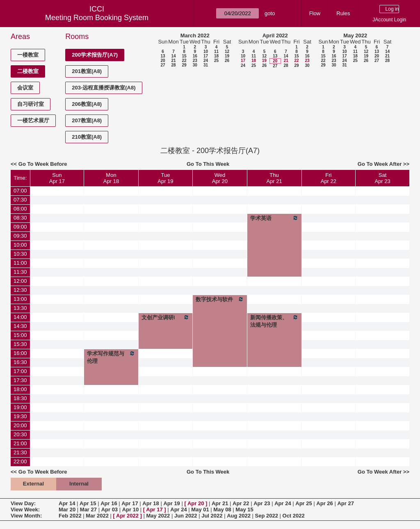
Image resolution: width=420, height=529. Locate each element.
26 (227, 61)
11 (216, 52)
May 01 (200, 510)
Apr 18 (151, 503)
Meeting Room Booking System (97, 18)
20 (163, 61)
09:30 (20, 236)
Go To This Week (208, 164)
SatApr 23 (382, 178)
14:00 (20, 317)
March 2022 (195, 35)
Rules (343, 13)
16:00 (20, 353)
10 (206, 52)
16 (195, 56)
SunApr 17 (57, 178)
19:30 (20, 416)
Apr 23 (262, 503)
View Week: (25, 510)
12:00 (20, 281)
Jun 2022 (186, 516)
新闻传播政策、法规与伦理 (274, 321)
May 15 (244, 510)
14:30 (20, 326)
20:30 (20, 434)
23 (195, 61)
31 (206, 65)
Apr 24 (283, 503)
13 (163, 56)
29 (184, 65)
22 (184, 61)
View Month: (26, 516)
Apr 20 (196, 503)
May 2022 (355, 35)
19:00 (20, 407)
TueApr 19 (165, 178)
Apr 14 (67, 503)
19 (227, 56)
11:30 (20, 272)
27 (163, 65)
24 (206, 61)
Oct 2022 (294, 516)
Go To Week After (380, 164)
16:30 (20, 362)
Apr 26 (324, 503)
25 (216, 61)
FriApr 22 (329, 178)
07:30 (20, 200)
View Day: (23, 503)
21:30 (20, 452)
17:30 (20, 380)
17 (206, 56)
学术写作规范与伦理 (111, 357)
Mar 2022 (97, 516)
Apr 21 (220, 503)
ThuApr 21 (274, 178)
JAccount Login (389, 20)
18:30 (20, 398)
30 (195, 65)
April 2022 (275, 35)
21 (173, 61)
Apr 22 (241, 503)
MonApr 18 (111, 178)
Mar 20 (67, 510)
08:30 (20, 218)
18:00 (20, 389)
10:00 (20, 245)
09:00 (20, 227)
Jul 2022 (212, 516)
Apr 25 (304, 503)
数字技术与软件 (220, 299)
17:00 (20, 371)
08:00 (20, 209)
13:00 (20, 299)
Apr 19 (171, 503)
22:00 (20, 461)
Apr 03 (110, 510)
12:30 (20, 290)
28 (173, 65)
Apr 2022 (127, 516)
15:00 (20, 335)
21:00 (20, 443)
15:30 (20, 344)
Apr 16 (109, 503)
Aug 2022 (239, 516)
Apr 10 (130, 510)
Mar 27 (88, 510)
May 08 (222, 510)
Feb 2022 (70, 516)
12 (227, 52)
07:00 (20, 191)
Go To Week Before (43, 164)
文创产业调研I (165, 317)
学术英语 (274, 218)
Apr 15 (88, 503)
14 (173, 56)
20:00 (20, 425)
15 (184, 56)
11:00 (20, 263)
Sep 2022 (267, 516)
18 (216, 56)
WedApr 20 (220, 178)
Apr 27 (345, 503)
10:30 (20, 254)
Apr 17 (130, 503)
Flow (315, 13)
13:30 (20, 308)
